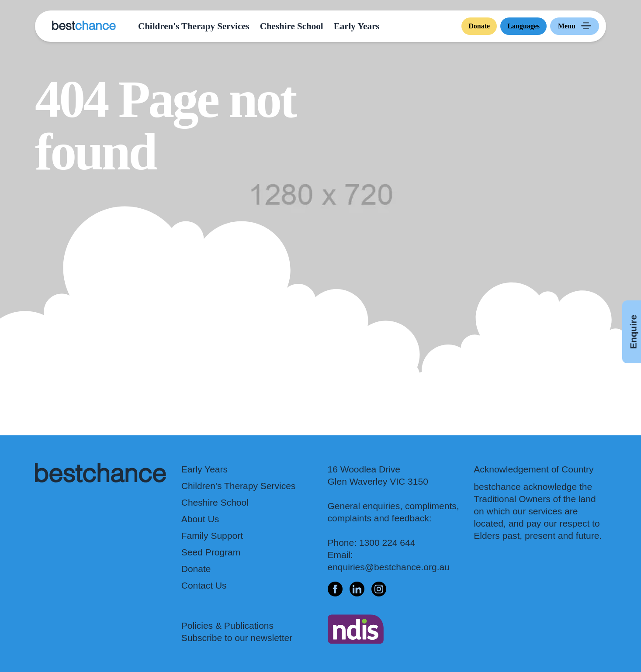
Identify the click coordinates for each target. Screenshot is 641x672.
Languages (523, 26)
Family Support (212, 536)
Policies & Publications (227, 625)
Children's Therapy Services (194, 26)
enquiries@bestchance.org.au (389, 567)
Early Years (357, 26)
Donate (479, 26)
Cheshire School (292, 26)
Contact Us (204, 585)
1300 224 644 (387, 543)
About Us (200, 519)
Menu (576, 26)
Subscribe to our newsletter (237, 638)
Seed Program (211, 552)
